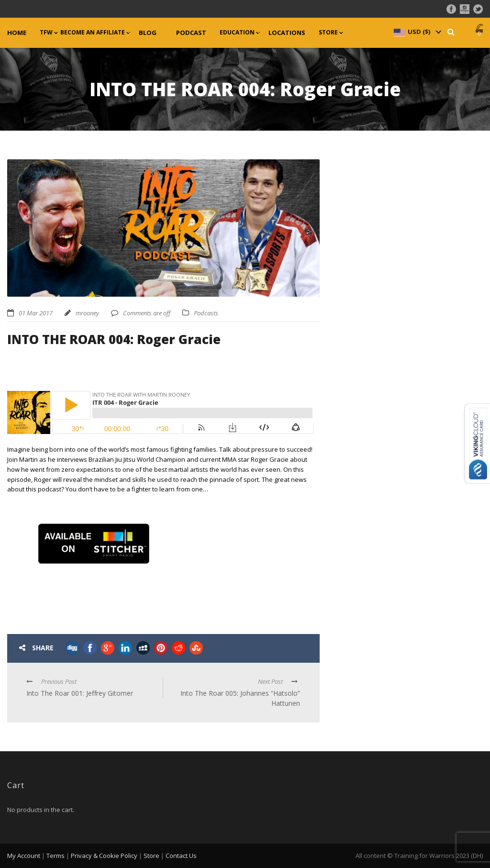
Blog (148, 33)
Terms (56, 856)
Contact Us (181, 856)
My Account (24, 856)
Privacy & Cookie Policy (104, 856)
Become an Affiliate (93, 33)
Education (237, 33)
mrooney (87, 313)
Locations (287, 33)
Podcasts (206, 313)
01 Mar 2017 (36, 313)
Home (17, 33)
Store (328, 33)
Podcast (191, 33)
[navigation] (417, 32)
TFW (46, 33)
